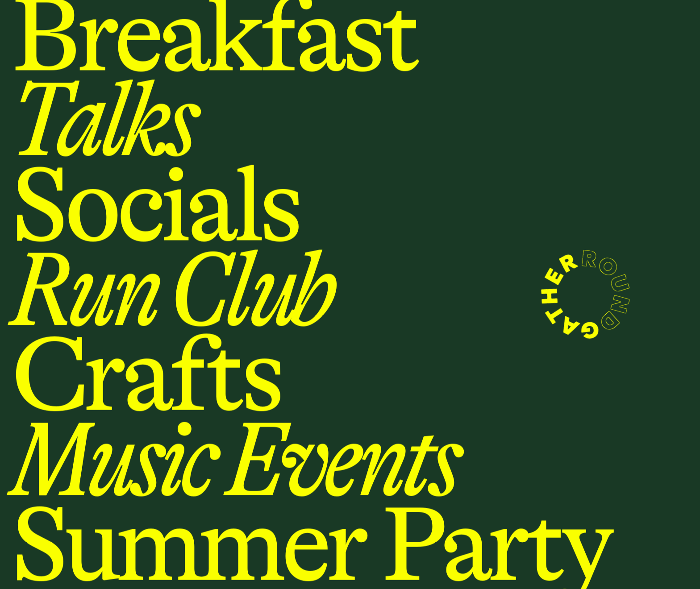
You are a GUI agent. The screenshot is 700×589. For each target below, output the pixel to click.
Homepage (90, 371)
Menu (29, 16)
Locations (82, 16)
